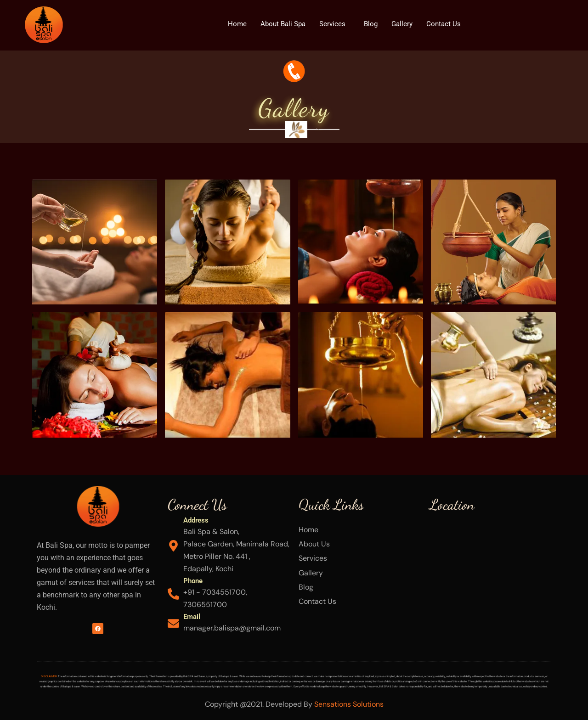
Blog (371, 24)
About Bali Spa (283, 24)
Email (192, 617)
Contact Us (444, 24)
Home (237, 24)
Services (332, 24)
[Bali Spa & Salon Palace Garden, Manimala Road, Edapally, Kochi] (490, 582)
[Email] (173, 623)
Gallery (402, 24)
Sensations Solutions (349, 704)
